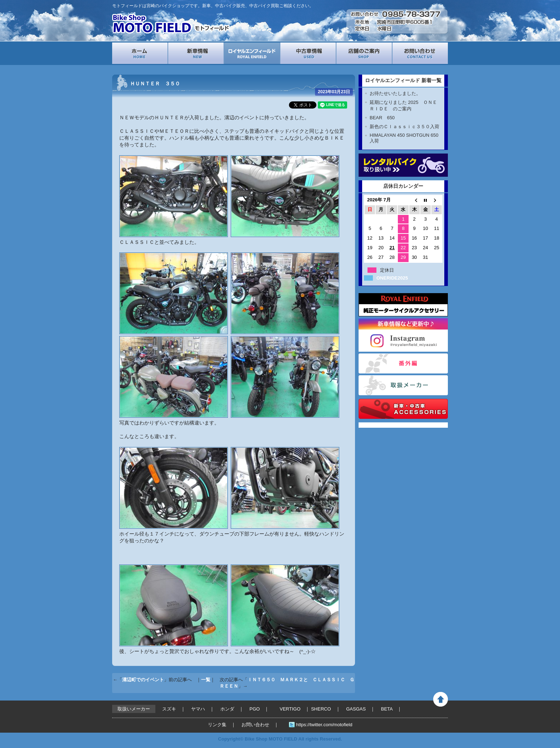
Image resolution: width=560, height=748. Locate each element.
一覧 (206, 680)
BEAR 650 (382, 118)
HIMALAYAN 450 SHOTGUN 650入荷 (404, 138)
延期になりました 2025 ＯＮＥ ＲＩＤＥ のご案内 (406, 106)
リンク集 (217, 725)
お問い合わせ (420, 53)
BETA (387, 709)
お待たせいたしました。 (395, 93)
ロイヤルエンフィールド (252, 53)
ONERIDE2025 (392, 278)
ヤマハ (198, 709)
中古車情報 (308, 53)
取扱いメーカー (403, 385)
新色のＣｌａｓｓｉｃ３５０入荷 (404, 127)
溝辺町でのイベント (143, 680)
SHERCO (321, 709)
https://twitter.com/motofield (324, 725)
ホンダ (227, 709)
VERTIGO (290, 709)
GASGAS (356, 709)
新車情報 (196, 53)
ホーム (140, 53)
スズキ (169, 709)
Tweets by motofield (381, 425)
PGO (255, 709)
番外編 (403, 363)
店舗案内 (364, 53)
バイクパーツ (403, 409)
